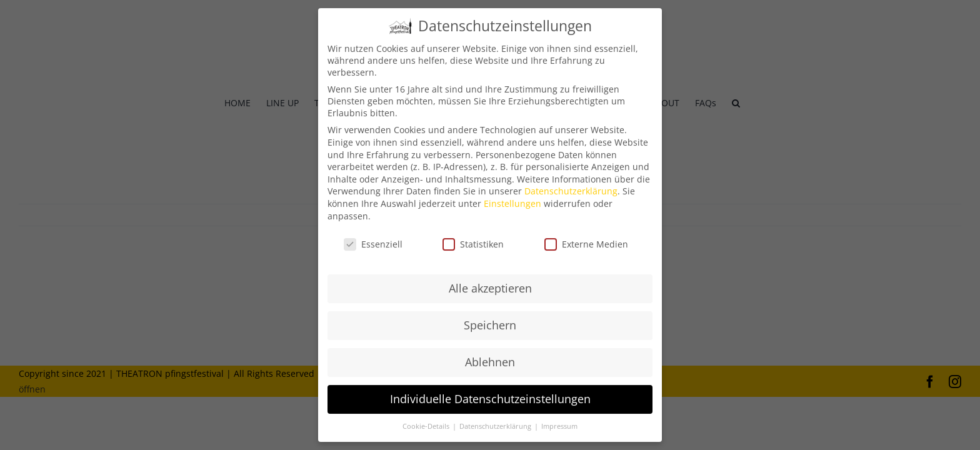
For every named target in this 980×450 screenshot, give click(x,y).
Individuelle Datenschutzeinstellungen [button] (490, 392)
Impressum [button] (559, 419)
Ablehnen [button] (490, 355)
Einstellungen (512, 197)
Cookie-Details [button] (427, 419)
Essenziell (373, 237)
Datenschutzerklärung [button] (496, 419)
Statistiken (473, 237)
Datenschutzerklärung (571, 184)
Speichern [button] (490, 318)
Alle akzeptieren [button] (490, 281)
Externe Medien (586, 237)
